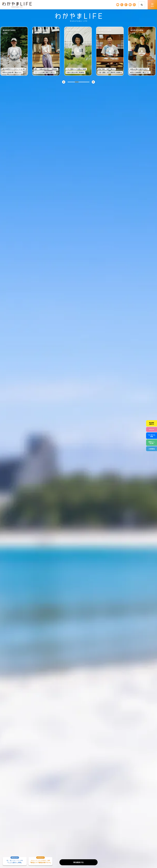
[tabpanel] (79, 51)
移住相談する (79, 862)
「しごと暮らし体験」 (15, 860)
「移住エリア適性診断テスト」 (41, 860)
